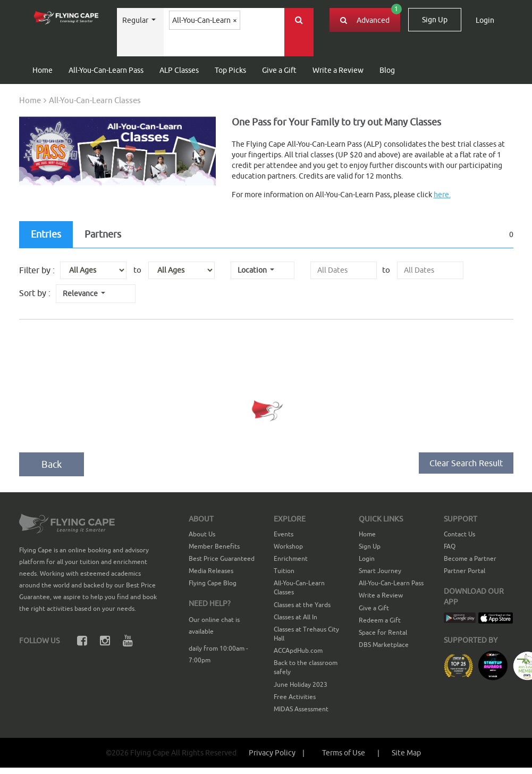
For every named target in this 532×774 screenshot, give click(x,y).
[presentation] (344, 270)
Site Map (406, 753)
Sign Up (370, 546)
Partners (103, 234)
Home (43, 70)
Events (284, 534)
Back (52, 464)
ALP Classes (179, 70)
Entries (46, 234)
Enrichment (291, 558)
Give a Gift (279, 70)
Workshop (288, 546)
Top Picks (230, 70)
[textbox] (196, 44)
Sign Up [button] (435, 20)
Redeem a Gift (380, 620)
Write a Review (338, 70)
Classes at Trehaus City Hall (306, 634)
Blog (387, 70)
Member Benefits (214, 546)
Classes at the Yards (302, 605)
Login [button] (485, 20)
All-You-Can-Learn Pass (106, 70)
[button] (351, 753)
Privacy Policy (279, 753)
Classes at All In (295, 617)
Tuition (284, 571)
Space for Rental (383, 632)
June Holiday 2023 (301, 684)
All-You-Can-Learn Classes (299, 587)
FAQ (450, 546)
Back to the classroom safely (306, 667)
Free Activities (295, 697)
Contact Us (459, 534)
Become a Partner (470, 558)
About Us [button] (202, 534)
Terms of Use (344, 753)
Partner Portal (465, 571)
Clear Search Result (466, 463)
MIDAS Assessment (301, 709)
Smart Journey (380, 571)
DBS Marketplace (384, 645)
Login (367, 558)
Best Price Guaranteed (222, 558)
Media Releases (211, 571)
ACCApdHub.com (298, 650)
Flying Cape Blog (213, 583)
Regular (136, 20)
